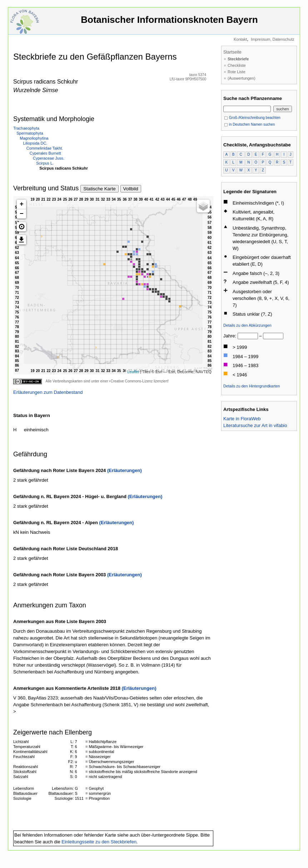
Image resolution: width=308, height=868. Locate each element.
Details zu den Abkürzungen (247, 325)
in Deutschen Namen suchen (249, 124)
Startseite (232, 52)
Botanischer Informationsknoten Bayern (169, 23)
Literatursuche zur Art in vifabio (255, 425)
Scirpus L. (45, 163)
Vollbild (131, 189)
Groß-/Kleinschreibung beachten (252, 118)
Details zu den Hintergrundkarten (252, 386)
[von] (248, 336)
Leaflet (133, 372)
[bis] (273, 336)
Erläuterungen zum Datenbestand (48, 392)
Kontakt (240, 39)
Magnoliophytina (34, 138)
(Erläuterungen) (125, 470)
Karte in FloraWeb (242, 419)
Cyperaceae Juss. (49, 158)
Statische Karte (99, 189)
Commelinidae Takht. (45, 148)
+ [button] (22, 204)
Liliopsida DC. (35, 143)
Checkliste (237, 65)
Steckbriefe (238, 59)
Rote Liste (237, 72)
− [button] (22, 214)
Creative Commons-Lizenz (131, 381)
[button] (21, 227)
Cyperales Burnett (45, 153)
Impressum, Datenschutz (273, 39)
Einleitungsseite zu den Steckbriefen (99, 842)
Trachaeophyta (26, 128)
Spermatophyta (30, 133)
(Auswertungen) (242, 78)
